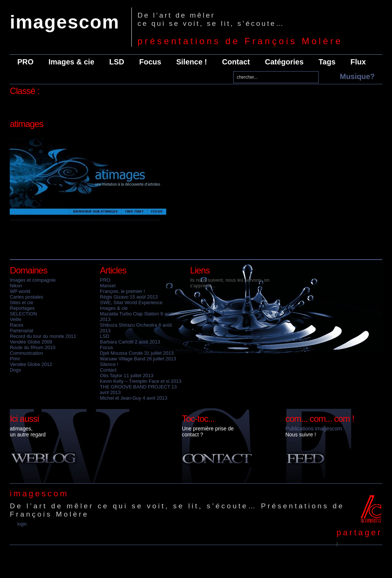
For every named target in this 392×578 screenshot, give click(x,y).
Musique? (357, 76)
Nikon (16, 286)
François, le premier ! (122, 291)
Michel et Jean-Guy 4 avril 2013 (134, 398)
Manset (108, 286)
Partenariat (22, 331)
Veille (16, 319)
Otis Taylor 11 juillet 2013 (127, 376)
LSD (117, 62)
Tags (327, 62)
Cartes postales (26, 297)
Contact (236, 62)
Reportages (22, 308)
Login (22, 524)
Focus (150, 62)
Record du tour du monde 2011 (43, 336)
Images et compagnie (33, 280)
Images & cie (72, 62)
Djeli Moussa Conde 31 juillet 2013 (137, 353)
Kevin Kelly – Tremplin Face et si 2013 (141, 381)
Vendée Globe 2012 (31, 364)
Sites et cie (22, 302)
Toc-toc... (198, 419)
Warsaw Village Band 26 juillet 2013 (138, 359)
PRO (25, 62)
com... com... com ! (320, 419)
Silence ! (192, 62)
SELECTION (23, 314)
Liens (200, 270)
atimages (26, 124)
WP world (20, 291)
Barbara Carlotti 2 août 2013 (130, 342)
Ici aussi (24, 419)
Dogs (15, 370)
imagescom (65, 22)
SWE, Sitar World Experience (131, 302)
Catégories (284, 62)
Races (16, 325)
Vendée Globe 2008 (31, 342)
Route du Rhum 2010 (33, 347)
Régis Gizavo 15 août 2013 (129, 297)
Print (15, 359)
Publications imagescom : (315, 429)
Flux (358, 62)
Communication (26, 353)
